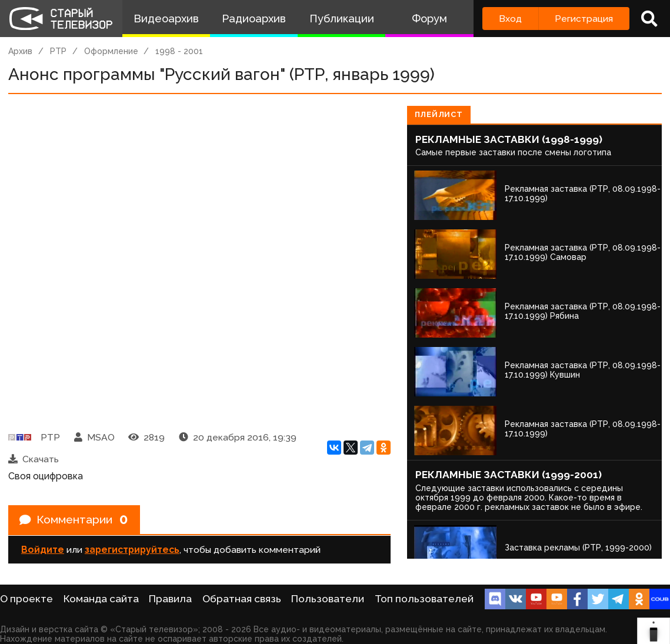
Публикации (342, 19)
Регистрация (584, 19)
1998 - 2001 (179, 51)
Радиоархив (254, 19)
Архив (20, 51)
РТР (58, 51)
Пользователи (328, 599)
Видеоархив (166, 19)
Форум (429, 19)
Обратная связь (242, 599)
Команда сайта (101, 599)
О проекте (26, 599)
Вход (510, 19)
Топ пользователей (424, 599)
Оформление (111, 51)
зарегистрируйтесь (132, 550)
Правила (170, 599)
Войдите (43, 550)
